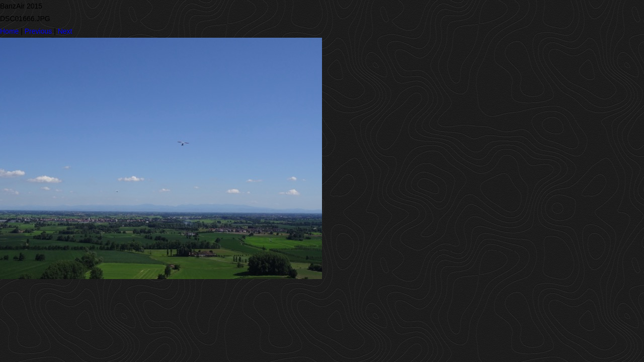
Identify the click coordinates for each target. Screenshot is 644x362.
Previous (38, 31)
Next (65, 31)
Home (9, 31)
